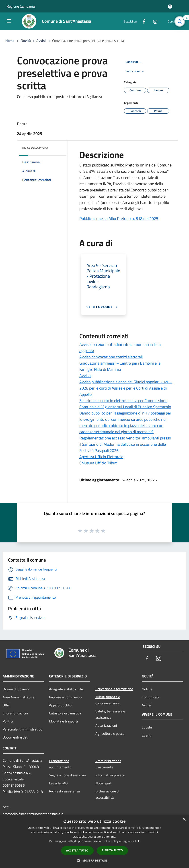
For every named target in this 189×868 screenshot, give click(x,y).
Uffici (7, 705)
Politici (8, 721)
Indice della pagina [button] (35, 148)
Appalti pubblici (61, 705)
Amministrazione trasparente (108, 764)
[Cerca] (180, 21)
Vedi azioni (136, 71)
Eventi (147, 735)
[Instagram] (153, 21)
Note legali (104, 783)
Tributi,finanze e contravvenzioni (108, 700)
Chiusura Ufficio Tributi (98, 463)
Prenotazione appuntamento (60, 764)
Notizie (147, 689)
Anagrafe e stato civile (66, 689)
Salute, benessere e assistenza (110, 714)
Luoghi (147, 727)
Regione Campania (21, 6)
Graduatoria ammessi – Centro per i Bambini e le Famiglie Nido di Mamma (120, 366)
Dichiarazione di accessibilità (107, 794)
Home (10, 41)
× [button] (184, 820)
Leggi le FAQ (58, 783)
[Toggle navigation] (9, 21)
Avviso (85, 376)
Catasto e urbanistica (65, 713)
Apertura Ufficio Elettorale (101, 457)
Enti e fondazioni (15, 713)
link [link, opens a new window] (137, 841)
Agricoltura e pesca (110, 733)
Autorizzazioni (106, 725)
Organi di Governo (16, 689)
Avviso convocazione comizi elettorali (111, 357)
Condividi (135, 62)
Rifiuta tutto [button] (112, 850)
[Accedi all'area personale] (170, 7)
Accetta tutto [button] (77, 851)
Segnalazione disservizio (67, 775)
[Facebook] (142, 21)
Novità (26, 41)
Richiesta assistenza (64, 791)
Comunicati (150, 697)
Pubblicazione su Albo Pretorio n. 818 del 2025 (119, 219)
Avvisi (41, 41)
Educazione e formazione (114, 689)
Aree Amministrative (18, 697)
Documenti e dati (16, 737)
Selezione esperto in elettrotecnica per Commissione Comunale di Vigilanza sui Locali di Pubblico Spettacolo (125, 404)
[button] (94, 860)
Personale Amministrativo (22, 729)
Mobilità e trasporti (64, 721)
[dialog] (94, 841)
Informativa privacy (110, 775)
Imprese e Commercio (65, 697)
